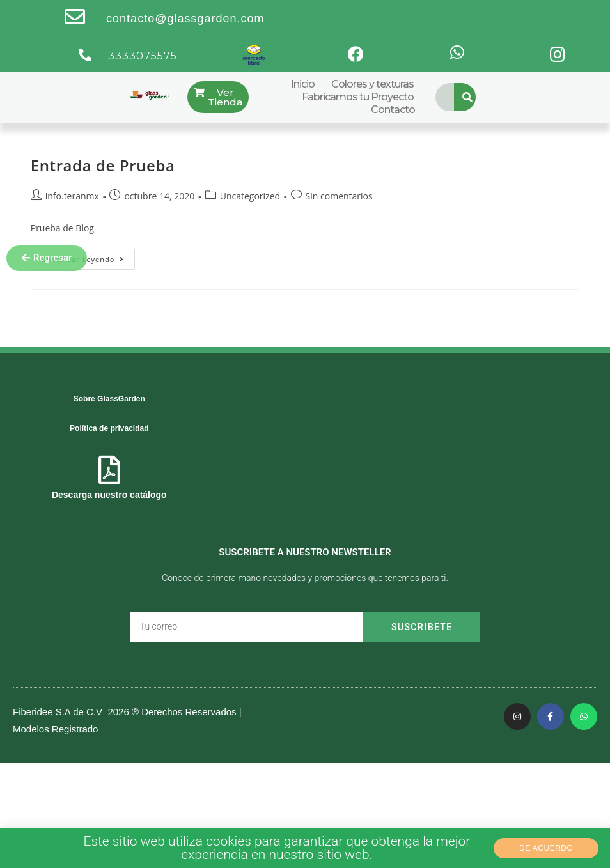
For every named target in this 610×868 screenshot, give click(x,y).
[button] (47, 258)
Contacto (393, 110)
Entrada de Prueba (103, 165)
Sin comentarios (339, 196)
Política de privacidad (109, 428)
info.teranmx (72, 196)
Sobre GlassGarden (109, 399)
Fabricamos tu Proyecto (358, 97)
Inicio (303, 84)
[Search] (468, 97)
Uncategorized (250, 196)
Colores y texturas (372, 84)
